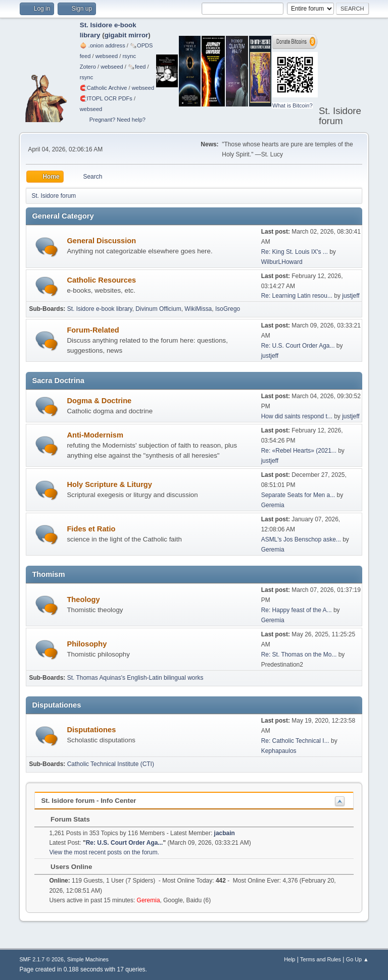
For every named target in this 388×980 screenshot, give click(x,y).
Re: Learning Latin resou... (297, 296)
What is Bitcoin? (293, 105)
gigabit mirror (127, 35)
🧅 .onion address (103, 45)
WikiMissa (198, 309)
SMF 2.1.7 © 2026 (41, 959)
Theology (83, 600)
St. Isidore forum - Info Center (88, 801)
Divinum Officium (158, 309)
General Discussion (101, 241)
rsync (129, 56)
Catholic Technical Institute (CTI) (111, 764)
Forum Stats (65, 819)
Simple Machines (88, 959)
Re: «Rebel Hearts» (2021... (299, 451)
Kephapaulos (279, 751)
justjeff (351, 296)
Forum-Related (93, 330)
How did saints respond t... (297, 416)
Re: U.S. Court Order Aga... (298, 346)
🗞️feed (137, 67)
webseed (107, 56)
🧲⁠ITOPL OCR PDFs (106, 98)
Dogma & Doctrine (99, 401)
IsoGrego (228, 309)
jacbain (225, 833)
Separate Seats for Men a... (298, 495)
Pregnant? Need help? (117, 120)
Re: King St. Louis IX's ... (295, 252)
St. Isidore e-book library (100, 309)
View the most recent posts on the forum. (104, 852)
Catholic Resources (101, 280)
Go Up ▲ (357, 959)
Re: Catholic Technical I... (295, 741)
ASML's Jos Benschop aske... (301, 539)
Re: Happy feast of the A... (297, 610)
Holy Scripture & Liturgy (109, 484)
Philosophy (87, 644)
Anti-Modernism (95, 435)
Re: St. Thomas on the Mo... (299, 655)
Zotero (88, 67)
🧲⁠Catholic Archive (104, 88)
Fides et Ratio (91, 529)
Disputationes (91, 730)
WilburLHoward (282, 262)
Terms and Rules (321, 959)
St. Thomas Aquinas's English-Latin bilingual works (135, 678)
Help (289, 959)
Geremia (273, 505)
